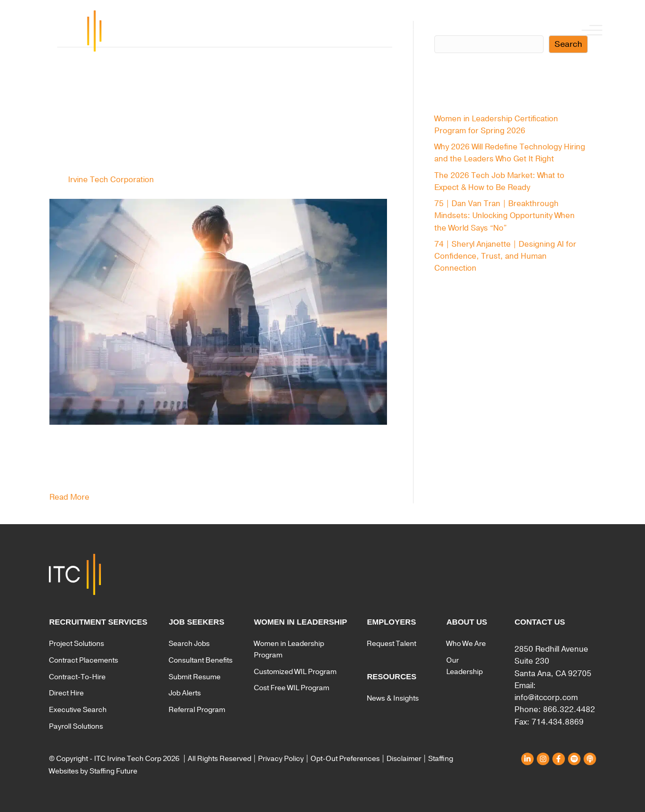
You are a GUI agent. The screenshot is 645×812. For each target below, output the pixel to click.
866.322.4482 (569, 709)
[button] (589, 31)
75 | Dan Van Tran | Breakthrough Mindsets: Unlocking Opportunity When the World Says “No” (505, 216)
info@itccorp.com (546, 697)
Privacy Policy (281, 759)
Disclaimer (404, 759)
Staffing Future (113, 771)
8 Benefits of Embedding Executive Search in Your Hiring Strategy (225, 118)
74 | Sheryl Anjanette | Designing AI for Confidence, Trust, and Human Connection (505, 256)
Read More (69, 497)
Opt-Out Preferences (345, 759)
